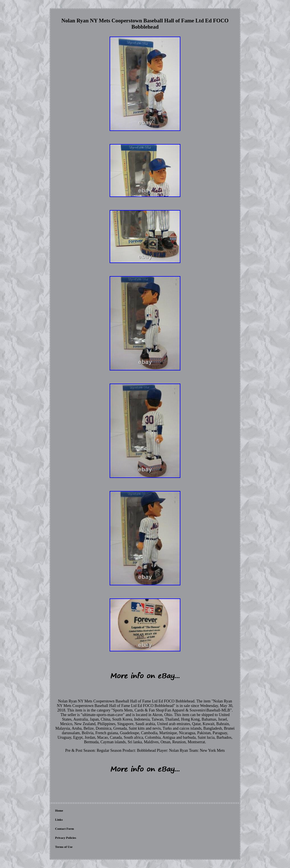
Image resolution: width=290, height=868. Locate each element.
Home (59, 810)
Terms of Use (64, 847)
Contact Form (65, 829)
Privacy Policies (66, 838)
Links (59, 820)
